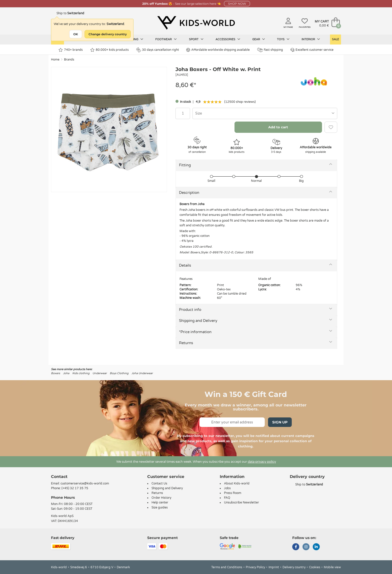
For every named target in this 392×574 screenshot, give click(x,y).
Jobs (227, 488)
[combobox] (265, 113)
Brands (69, 60)
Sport (196, 39)
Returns (186, 343)
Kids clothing (81, 373)
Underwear (100, 373)
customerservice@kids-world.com (85, 483)
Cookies (315, 567)
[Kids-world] (196, 23)
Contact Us (159, 483)
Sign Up (280, 422)
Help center (160, 502)
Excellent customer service (312, 50)
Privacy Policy (255, 567)
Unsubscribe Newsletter (241, 502)
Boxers (55, 373)
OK (76, 34)
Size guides (160, 507)
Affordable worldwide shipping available (218, 50)
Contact (59, 477)
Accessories (228, 39)
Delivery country (294, 567)
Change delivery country (108, 34)
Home (55, 60)
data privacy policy (262, 462)
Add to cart (278, 127)
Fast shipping (270, 50)
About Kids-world (237, 483)
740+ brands (71, 50)
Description (189, 193)
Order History (161, 498)
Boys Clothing (119, 373)
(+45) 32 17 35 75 (75, 488)
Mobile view (332, 567)
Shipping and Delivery (198, 321)
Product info (190, 310)
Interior (311, 39)
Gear (259, 39)
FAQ (227, 498)
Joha (66, 373)
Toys (283, 39)
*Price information (195, 332)
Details (185, 265)
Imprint (274, 567)
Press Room (233, 493)
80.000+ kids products (109, 50)
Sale (335, 39)
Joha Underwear (142, 373)
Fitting (185, 165)
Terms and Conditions (227, 567)
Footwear (166, 39)
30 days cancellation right (158, 50)
